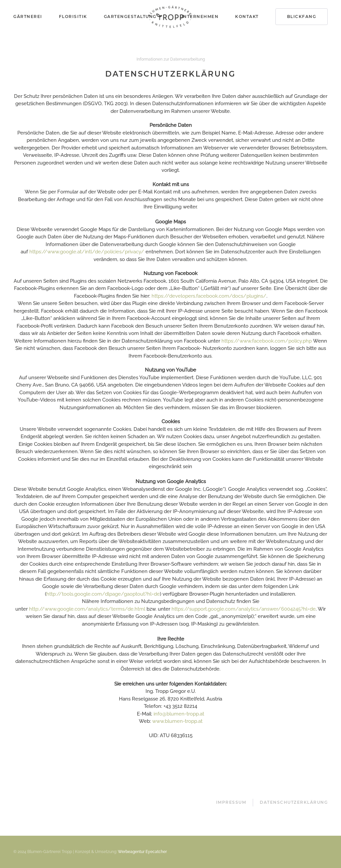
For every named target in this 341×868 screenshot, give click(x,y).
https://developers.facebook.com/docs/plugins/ (209, 296)
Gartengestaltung (130, 16)
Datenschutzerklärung (294, 802)
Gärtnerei (28, 16)
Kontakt (247, 16)
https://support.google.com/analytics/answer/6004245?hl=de (244, 609)
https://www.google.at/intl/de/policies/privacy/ (87, 252)
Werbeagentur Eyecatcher (142, 852)
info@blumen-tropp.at (179, 714)
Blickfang (302, 16)
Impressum (231, 802)
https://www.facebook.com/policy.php (267, 341)
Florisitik (73, 16)
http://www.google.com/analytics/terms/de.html (87, 609)
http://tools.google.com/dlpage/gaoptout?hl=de (103, 594)
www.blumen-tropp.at (177, 721)
